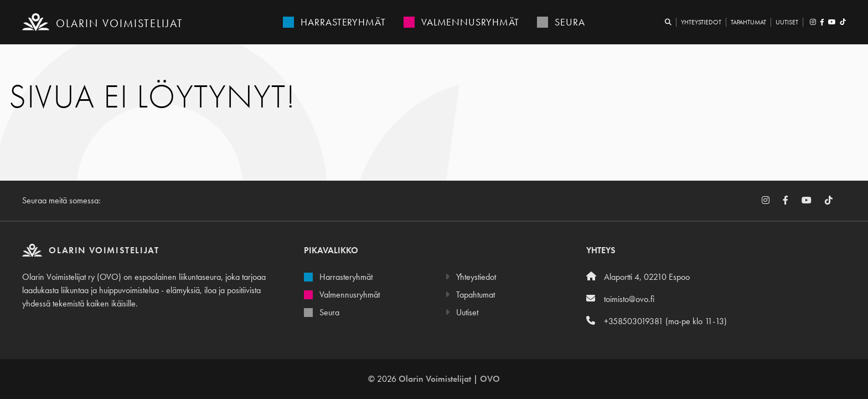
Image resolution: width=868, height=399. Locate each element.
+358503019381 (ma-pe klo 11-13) (657, 321)
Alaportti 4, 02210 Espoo (638, 277)
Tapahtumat (748, 22)
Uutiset (787, 22)
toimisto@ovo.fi (620, 299)
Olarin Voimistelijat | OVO (449, 379)
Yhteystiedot (701, 22)
